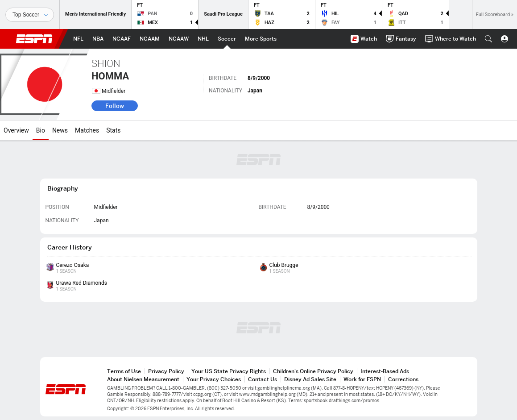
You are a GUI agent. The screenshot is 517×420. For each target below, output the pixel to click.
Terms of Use (124, 371)
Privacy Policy (166, 371)
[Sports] (30, 15)
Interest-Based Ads (385, 371)
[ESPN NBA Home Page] (98, 39)
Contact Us (263, 379)
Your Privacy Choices (214, 379)
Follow (115, 106)
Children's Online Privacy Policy (313, 371)
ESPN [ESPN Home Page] (34, 39)
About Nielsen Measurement (143, 379)
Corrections (403, 379)
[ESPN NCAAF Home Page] (122, 39)
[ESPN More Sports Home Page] (261, 39)
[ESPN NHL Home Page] (203, 39)
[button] (488, 39)
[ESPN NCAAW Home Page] (179, 39)
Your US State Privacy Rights (229, 371)
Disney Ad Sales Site (310, 379)
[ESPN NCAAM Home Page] (150, 39)
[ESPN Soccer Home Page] (227, 39)
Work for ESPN (362, 379)
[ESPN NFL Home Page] (78, 39)
